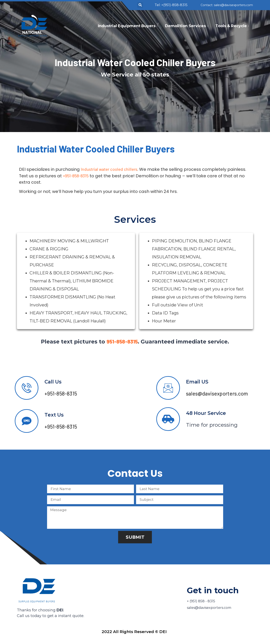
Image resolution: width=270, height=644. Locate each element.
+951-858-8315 (76, 176)
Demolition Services (187, 26)
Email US (197, 382)
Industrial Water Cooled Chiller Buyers (135, 62)
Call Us (53, 382)
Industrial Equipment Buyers (128, 26)
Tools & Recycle (233, 26)
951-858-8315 (122, 341)
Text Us (54, 415)
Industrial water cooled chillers (109, 169)
